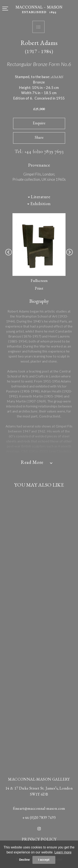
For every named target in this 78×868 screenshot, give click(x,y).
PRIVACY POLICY (39, 839)
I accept (44, 860)
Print (39, 288)
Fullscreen (39, 280)
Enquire (39, 123)
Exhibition (39, 204)
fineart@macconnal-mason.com (39, 808)
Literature (39, 197)
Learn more (63, 852)
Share (39, 137)
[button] (9, 252)
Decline (24, 860)
